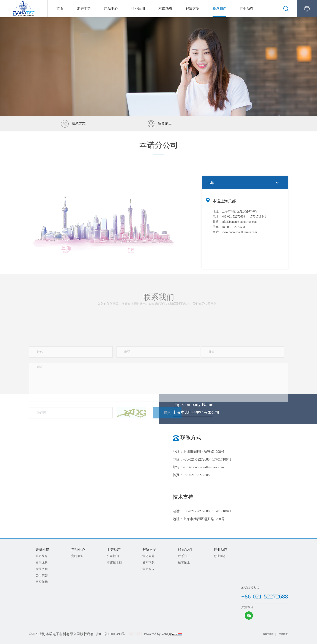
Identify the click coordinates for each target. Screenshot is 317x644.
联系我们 (219, 9)
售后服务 (148, 569)
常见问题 (148, 556)
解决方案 (192, 9)
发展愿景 (42, 563)
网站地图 (268, 634)
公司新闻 (113, 556)
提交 (167, 452)
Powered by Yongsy (158, 634)
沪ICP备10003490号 (110, 634)
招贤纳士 (160, 123)
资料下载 (148, 563)
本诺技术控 (114, 563)
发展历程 (42, 569)
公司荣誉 (42, 575)
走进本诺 (84, 9)
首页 (60, 9)
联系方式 (73, 123)
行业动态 (246, 9)
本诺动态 (165, 9)
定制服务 (77, 556)
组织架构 (42, 582)
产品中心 (111, 9)
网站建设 (136, 634)
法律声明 (283, 634)
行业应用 (138, 9)
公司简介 (42, 556)
